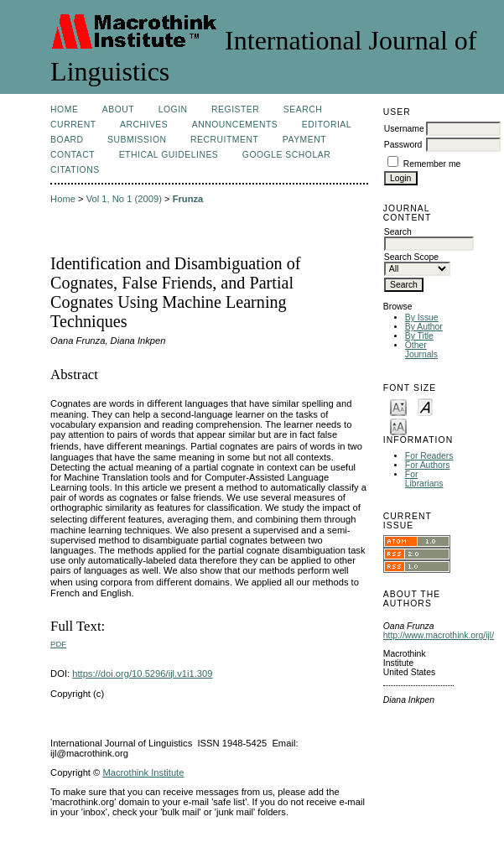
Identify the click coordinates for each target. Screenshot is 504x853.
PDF (58, 644)
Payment (304, 140)
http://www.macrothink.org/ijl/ (439, 635)
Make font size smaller (398, 406)
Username (404, 129)
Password (403, 145)
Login (173, 109)
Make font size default (425, 406)
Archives (144, 125)
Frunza (188, 199)
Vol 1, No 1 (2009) (124, 199)
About (118, 109)
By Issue (422, 317)
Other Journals (421, 350)
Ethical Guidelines (169, 155)
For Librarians (424, 479)
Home (64, 109)
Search (303, 109)
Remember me (432, 164)
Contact (73, 155)
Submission (137, 140)
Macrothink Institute (143, 772)
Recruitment (224, 140)
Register (235, 109)
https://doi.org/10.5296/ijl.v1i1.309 (142, 674)
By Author (424, 327)
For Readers (429, 456)
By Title (419, 336)
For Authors (428, 465)
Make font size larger (398, 426)
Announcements (235, 125)
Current (73, 125)
